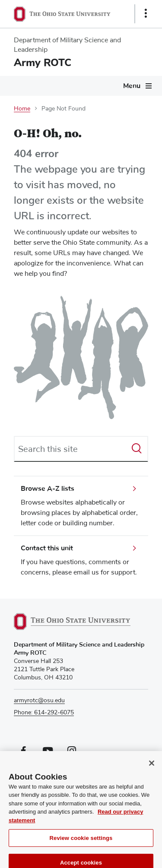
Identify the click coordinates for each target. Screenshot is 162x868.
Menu (132, 86)
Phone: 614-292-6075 (44, 713)
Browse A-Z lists (48, 489)
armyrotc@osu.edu (39, 701)
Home (22, 109)
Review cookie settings (81, 842)
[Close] (152, 767)
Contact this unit (47, 548)
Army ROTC (43, 63)
